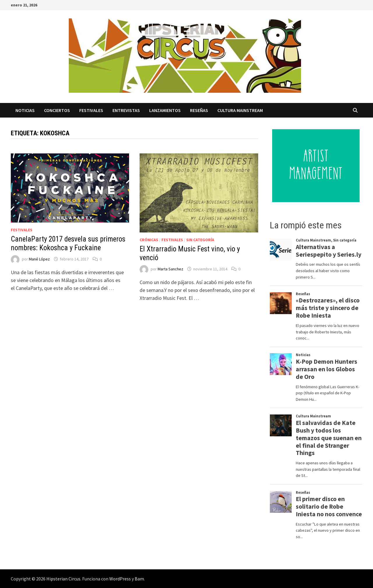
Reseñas (199, 110)
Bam (139, 579)
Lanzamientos (165, 110)
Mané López (39, 259)
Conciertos (57, 110)
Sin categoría (200, 240)
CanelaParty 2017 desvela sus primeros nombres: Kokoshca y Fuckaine (68, 243)
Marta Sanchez (170, 269)
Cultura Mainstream (240, 110)
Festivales (91, 110)
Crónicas (149, 240)
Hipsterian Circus (63, 579)
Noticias (25, 110)
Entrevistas (126, 110)
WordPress (120, 579)
